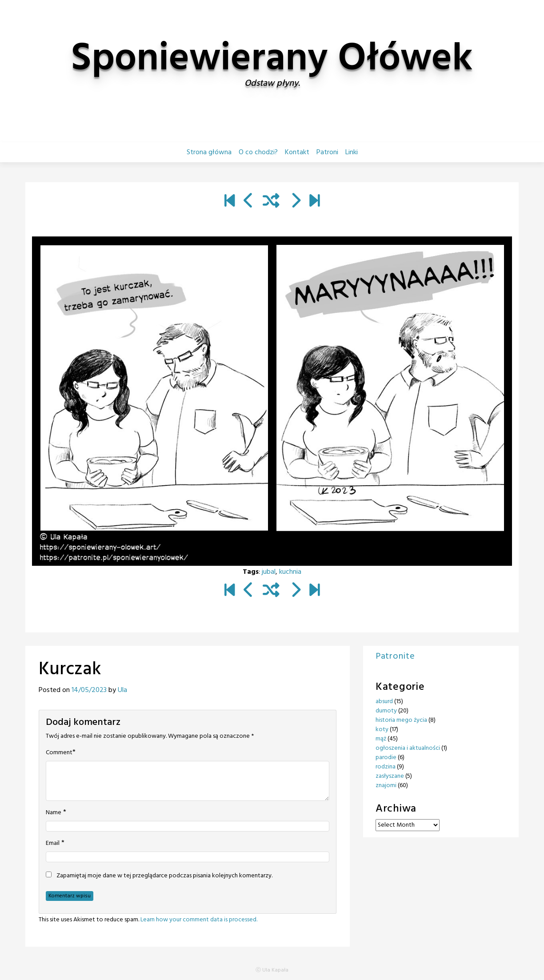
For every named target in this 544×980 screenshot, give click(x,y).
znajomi (386, 786)
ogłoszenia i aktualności (408, 748)
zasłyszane (390, 776)
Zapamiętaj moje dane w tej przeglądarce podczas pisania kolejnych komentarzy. (164, 876)
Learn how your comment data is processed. (199, 920)
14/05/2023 (89, 690)
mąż (381, 739)
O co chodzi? (258, 152)
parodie (386, 758)
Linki (352, 152)
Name (54, 813)
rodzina (386, 767)
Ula (122, 690)
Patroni (327, 152)
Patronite (395, 656)
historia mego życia (401, 720)
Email (53, 844)
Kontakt (297, 152)
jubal (269, 572)
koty (382, 730)
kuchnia (290, 572)
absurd (384, 702)
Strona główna (209, 152)
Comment (59, 753)
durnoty (386, 711)
